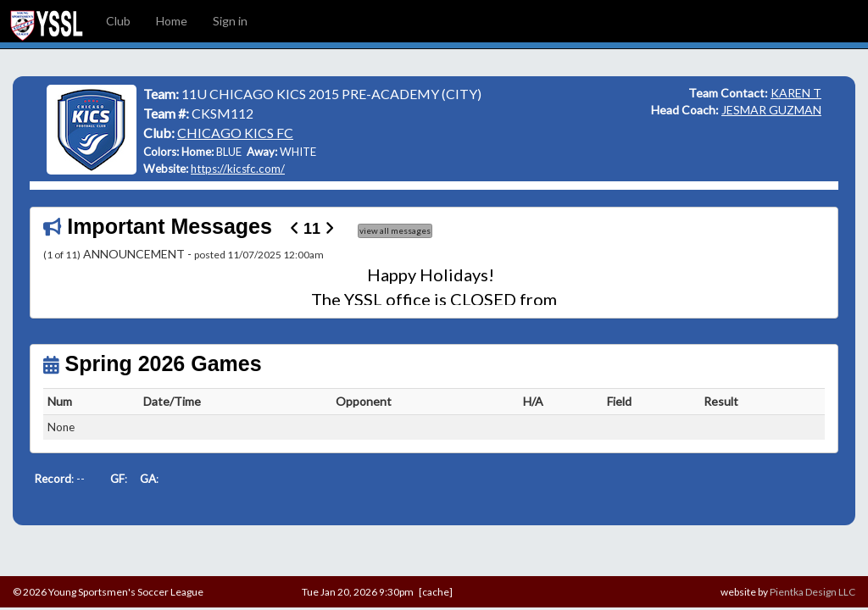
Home (172, 21)
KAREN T (796, 93)
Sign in (230, 21)
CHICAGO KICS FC (235, 133)
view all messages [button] (395, 230)
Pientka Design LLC (812, 592)
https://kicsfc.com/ (238, 169)
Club (118, 21)
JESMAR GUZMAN (771, 110)
